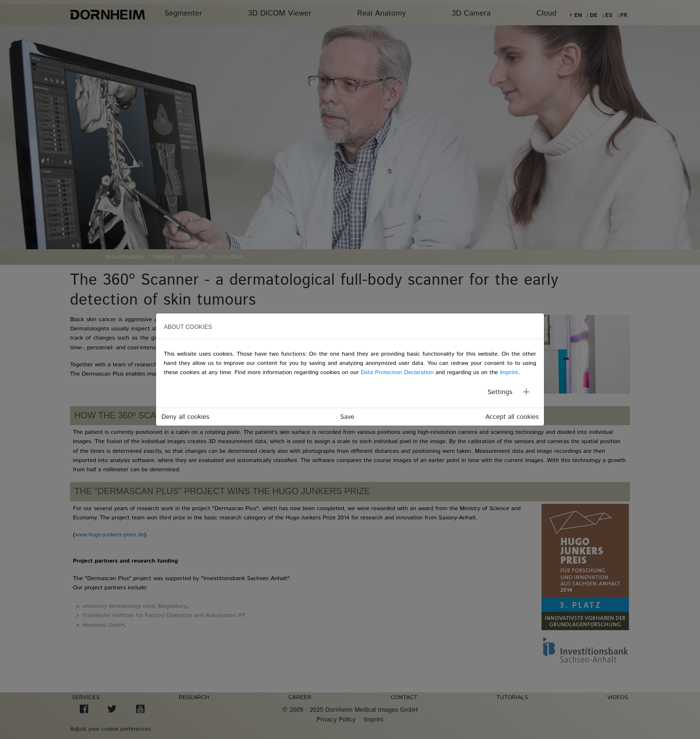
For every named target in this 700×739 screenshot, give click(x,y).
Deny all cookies (185, 417)
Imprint (509, 372)
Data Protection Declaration (397, 372)
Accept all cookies (512, 417)
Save (347, 417)
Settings (500, 392)
